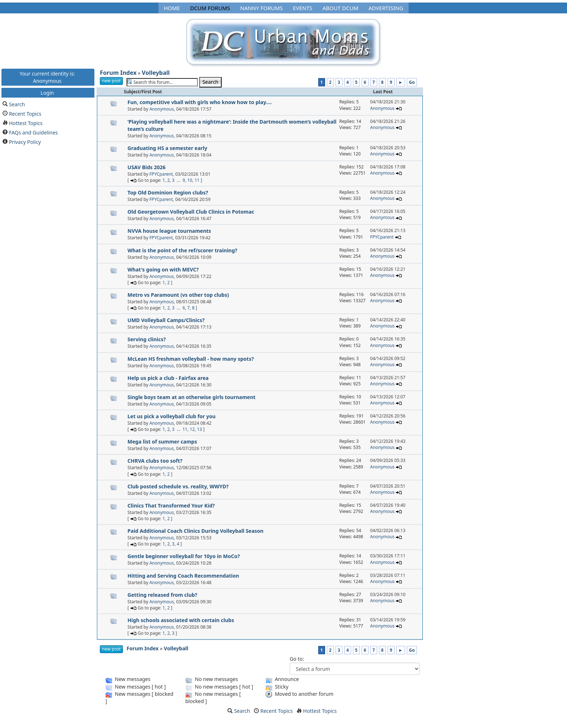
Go (412, 82)
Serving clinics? (147, 339)
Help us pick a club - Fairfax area (168, 378)
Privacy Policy (25, 142)
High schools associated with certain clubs (181, 620)
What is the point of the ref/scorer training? (183, 250)
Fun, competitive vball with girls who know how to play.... (200, 102)
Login (47, 92)
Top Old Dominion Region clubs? (168, 192)
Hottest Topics (26, 123)
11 (197, 180)
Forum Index (118, 73)
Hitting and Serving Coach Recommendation (184, 576)
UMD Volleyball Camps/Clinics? (166, 320)
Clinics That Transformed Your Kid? (171, 506)
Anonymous (162, 109)
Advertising (386, 8)
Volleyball (156, 73)
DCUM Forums (210, 8)
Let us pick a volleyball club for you (172, 416)
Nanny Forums (261, 8)
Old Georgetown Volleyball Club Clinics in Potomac (191, 212)
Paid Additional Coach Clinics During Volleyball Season (196, 531)
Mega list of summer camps (162, 442)
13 (200, 429)
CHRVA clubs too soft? (155, 461)
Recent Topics (25, 113)
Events (303, 8)
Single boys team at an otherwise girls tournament (192, 397)
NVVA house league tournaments (169, 231)
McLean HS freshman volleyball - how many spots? (191, 359)
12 (192, 429)
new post (111, 81)
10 (190, 180)
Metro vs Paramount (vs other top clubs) (178, 295)
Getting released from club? (163, 595)
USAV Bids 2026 (147, 167)
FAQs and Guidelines (33, 132)
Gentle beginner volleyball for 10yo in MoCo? (184, 556)
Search (17, 104)
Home (172, 8)
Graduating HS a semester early (168, 148)
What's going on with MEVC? (163, 269)
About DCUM (340, 8)
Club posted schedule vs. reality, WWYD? (178, 486)
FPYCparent (161, 174)
